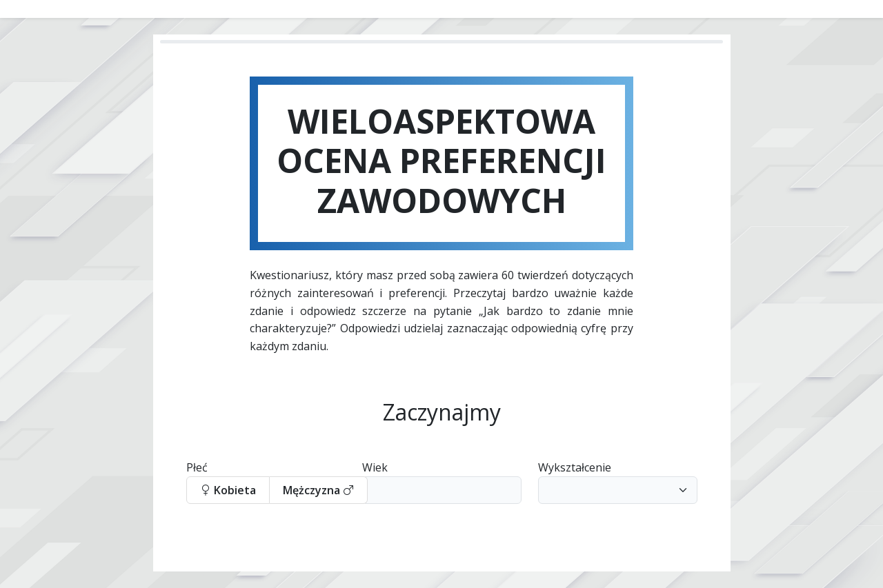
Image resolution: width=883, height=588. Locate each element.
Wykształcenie (575, 467)
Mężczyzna (318, 490)
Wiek (375, 467)
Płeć (197, 467)
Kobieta (228, 490)
